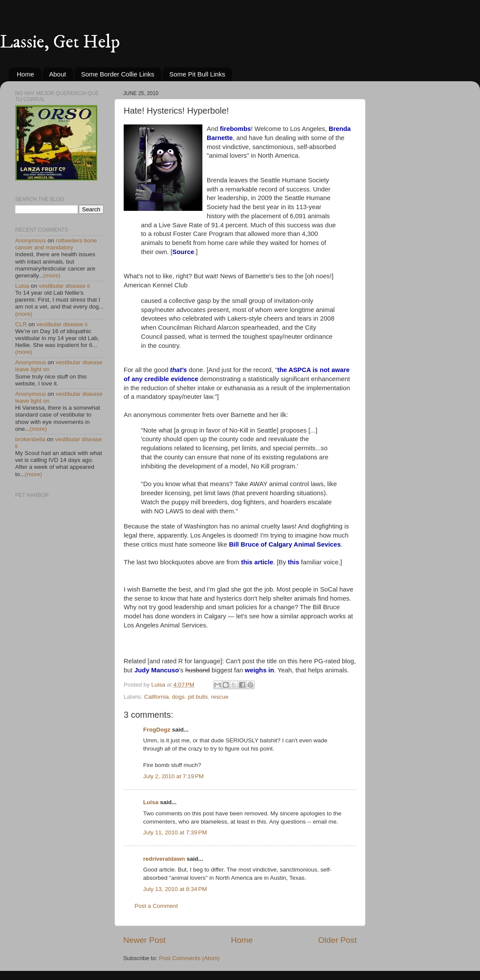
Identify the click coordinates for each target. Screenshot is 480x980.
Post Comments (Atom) (189, 958)
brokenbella (30, 439)
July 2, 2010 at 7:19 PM (173, 776)
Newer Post (144, 940)
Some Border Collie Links (117, 74)
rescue (220, 697)
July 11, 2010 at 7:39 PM (175, 832)
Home (26, 74)
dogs (178, 697)
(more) (52, 275)
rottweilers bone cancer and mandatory (56, 244)
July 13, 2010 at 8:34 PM (175, 889)
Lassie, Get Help (60, 42)
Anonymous (30, 240)
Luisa (151, 802)
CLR (21, 324)
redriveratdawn (164, 859)
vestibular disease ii (64, 286)
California (156, 697)
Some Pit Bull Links (197, 74)
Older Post (338, 940)
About (58, 74)
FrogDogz (157, 730)
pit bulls (198, 697)
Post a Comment (156, 906)
